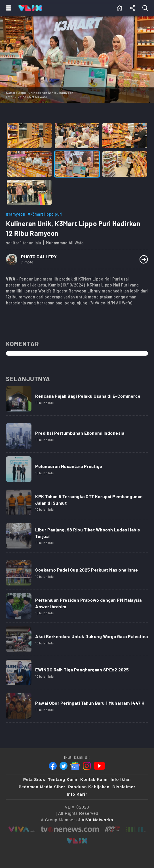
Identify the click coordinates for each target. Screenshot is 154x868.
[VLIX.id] (77, 841)
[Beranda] (120, 8)
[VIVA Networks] (97, 820)
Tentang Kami (63, 780)
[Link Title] (77, 401)
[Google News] (75, 766)
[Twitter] (64, 766)
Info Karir (77, 794)
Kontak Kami (94, 780)
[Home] (30, 8)
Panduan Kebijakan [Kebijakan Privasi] (89, 787)
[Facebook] (53, 766)
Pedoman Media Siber (42, 787)
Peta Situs (34, 780)
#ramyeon (16, 214)
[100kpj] (112, 829)
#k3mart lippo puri (45, 214)
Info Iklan (121, 780)
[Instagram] (87, 766)
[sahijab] (136, 829)
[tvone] (70, 829)
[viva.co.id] (22, 829)
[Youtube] (99, 766)
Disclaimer (124, 787)
